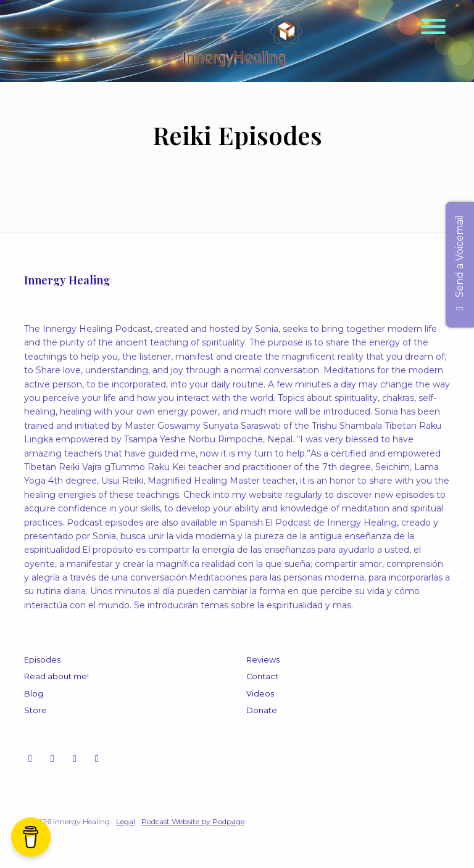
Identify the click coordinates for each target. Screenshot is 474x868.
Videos (260, 694)
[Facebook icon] (75, 759)
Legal (126, 821)
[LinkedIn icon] (97, 759)
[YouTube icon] (52, 759)
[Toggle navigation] (433, 29)
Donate (262, 710)
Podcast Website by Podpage (193, 821)
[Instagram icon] (30, 759)
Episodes (42, 660)
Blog (34, 694)
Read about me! (56, 676)
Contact (262, 676)
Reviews (263, 660)
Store (35, 710)
